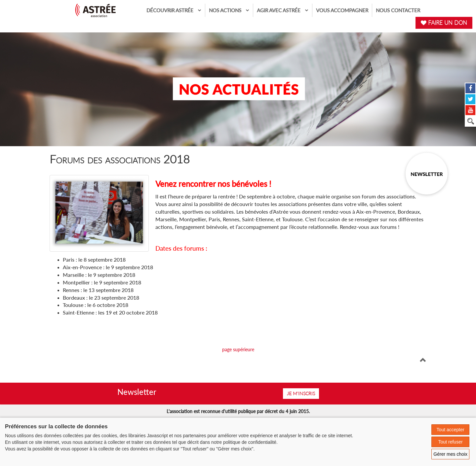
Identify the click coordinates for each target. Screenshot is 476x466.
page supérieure (238, 349)
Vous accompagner (342, 10)
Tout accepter (451, 430)
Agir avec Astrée (283, 10)
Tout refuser (451, 442)
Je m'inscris (301, 393)
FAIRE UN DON (444, 23)
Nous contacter (398, 10)
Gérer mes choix (450, 454)
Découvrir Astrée (174, 10)
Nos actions (229, 10)
